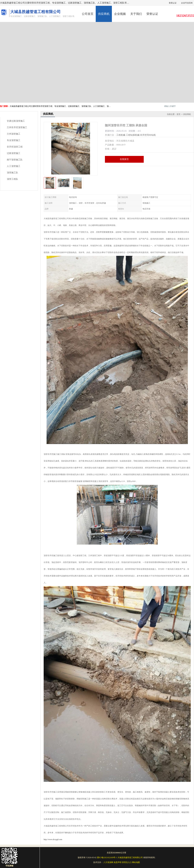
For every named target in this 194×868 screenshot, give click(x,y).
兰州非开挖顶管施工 (17, 127)
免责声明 (118, 862)
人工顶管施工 (14, 166)
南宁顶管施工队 (15, 160)
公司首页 (88, 14)
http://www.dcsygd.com (53, 839)
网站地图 (136, 862)
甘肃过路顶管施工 (16, 121)
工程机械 (121, 135)
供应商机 (104, 14)
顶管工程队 (12, 179)
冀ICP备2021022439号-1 (107, 858)
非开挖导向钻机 (148, 135)
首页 (178, 114)
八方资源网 (108, 862)
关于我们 (136, 14)
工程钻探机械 (133, 135)
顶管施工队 (12, 173)
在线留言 (124, 159)
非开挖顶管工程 (15, 147)
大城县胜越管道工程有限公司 (130, 858)
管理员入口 (127, 862)
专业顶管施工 (14, 140)
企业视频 (120, 14)
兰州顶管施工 (14, 134)
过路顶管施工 (14, 153)
